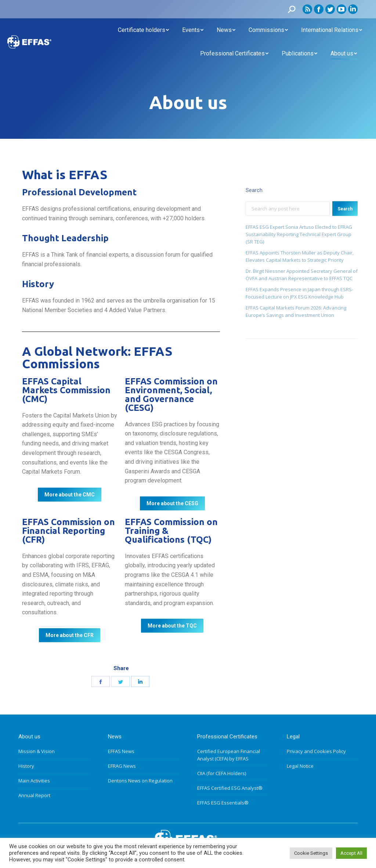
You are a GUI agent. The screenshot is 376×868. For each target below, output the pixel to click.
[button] (70, 495)
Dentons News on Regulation (140, 781)
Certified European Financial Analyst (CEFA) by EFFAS (229, 755)
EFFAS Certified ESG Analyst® (230, 788)
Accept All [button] (351, 853)
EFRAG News (122, 766)
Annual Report (34, 795)
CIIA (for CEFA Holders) (222, 773)
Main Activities (34, 781)
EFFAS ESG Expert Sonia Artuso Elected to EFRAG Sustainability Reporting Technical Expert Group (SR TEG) (299, 234)
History (26, 766)
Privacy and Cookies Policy (316, 751)
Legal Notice (300, 766)
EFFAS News (121, 751)
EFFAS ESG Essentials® (223, 803)
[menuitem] (143, 30)
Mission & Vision (37, 751)
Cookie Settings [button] (311, 853)
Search (345, 209)
